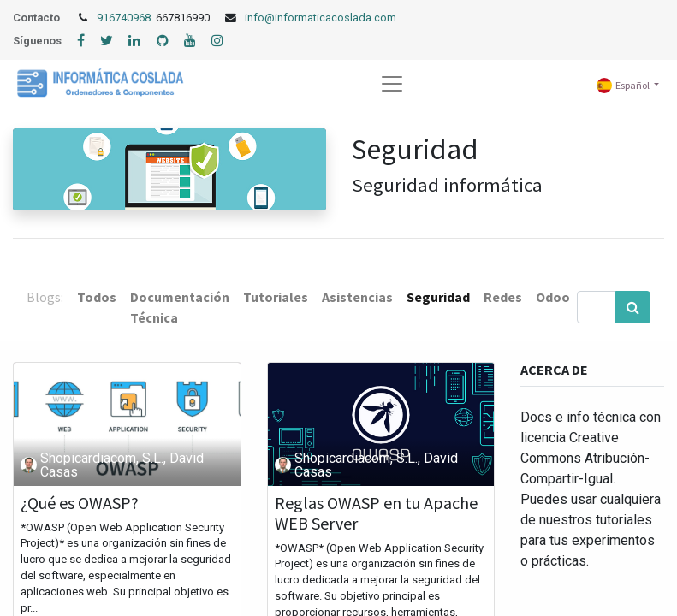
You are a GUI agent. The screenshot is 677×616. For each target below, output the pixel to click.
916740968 (125, 18)
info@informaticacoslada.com (321, 18)
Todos (97, 297)
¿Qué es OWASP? (80, 503)
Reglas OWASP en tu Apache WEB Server (376, 513)
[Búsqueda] (633, 307)
